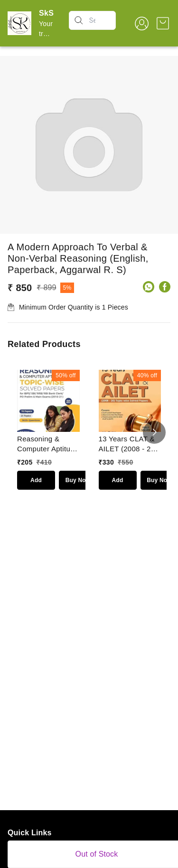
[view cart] (163, 23)
